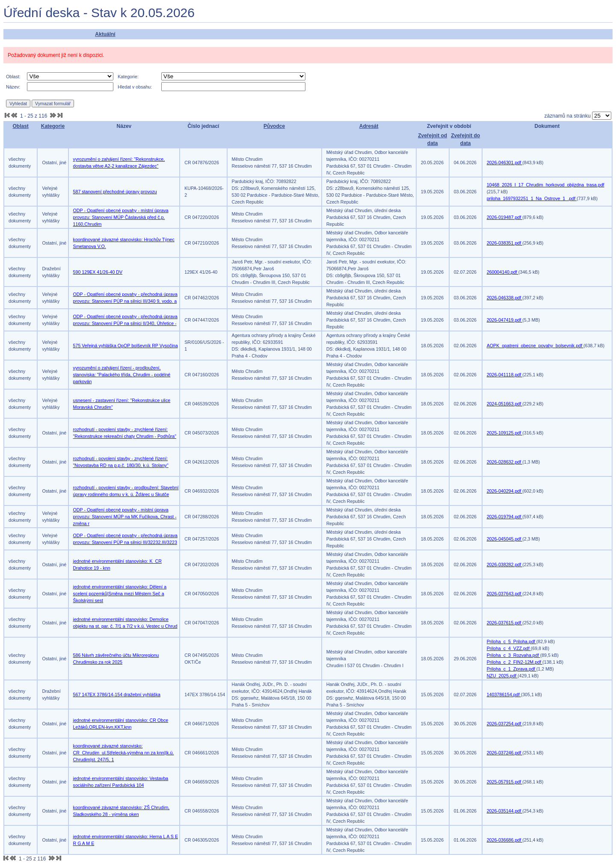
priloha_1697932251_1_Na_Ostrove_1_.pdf (532, 198)
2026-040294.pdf (505, 491)
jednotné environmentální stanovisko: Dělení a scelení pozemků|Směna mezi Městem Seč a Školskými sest (120, 594)
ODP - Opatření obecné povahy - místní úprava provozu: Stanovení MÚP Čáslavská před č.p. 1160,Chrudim (121, 217)
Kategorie (53, 126)
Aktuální (105, 34)
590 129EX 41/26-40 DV (98, 272)
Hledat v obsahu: (135, 87)
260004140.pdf (503, 272)
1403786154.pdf (504, 695)
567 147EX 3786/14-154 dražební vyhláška (117, 695)
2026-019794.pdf (505, 517)
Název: (13, 87)
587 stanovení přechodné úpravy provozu (115, 192)
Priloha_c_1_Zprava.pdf (512, 669)
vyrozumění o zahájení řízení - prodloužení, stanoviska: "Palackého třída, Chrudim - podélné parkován (122, 375)
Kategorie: (128, 77)
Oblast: (13, 77)
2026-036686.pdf (505, 840)
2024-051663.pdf (505, 404)
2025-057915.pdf (505, 782)
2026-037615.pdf (505, 623)
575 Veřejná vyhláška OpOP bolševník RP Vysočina (126, 346)
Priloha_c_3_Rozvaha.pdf (514, 655)
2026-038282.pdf (505, 565)
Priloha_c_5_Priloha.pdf (512, 641)
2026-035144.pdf (505, 811)
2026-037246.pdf (505, 753)
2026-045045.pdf (505, 539)
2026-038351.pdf (505, 243)
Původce (274, 126)
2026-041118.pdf (505, 375)
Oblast (21, 126)
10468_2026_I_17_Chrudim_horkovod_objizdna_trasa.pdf (546, 185)
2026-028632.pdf (505, 462)
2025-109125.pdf (505, 433)
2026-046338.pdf (505, 298)
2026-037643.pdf (505, 594)
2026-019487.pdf (505, 217)
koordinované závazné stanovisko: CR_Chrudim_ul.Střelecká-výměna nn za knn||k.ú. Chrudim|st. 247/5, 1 (124, 753)
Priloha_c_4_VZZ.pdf (509, 648)
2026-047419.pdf (505, 320)
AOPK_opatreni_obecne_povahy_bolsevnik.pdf (535, 346)
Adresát (369, 126)
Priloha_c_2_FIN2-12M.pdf (515, 662)
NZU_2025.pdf (502, 676)
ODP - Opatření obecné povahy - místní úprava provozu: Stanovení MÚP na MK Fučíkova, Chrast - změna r (125, 517)
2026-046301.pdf (505, 163)
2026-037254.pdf (505, 724)
